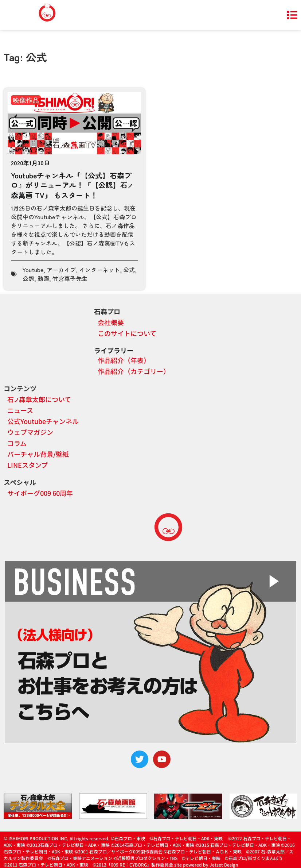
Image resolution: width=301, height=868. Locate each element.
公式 (129, 270)
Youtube (33, 270)
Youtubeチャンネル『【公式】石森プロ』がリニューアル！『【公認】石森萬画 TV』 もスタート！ (72, 185)
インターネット (99, 270)
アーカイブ (61, 270)
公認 (28, 278)
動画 (43, 278)
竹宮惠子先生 (70, 278)
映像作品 (26, 100)
